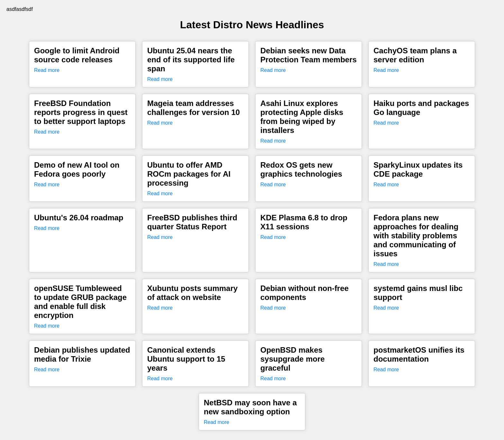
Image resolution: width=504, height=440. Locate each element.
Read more (47, 70)
